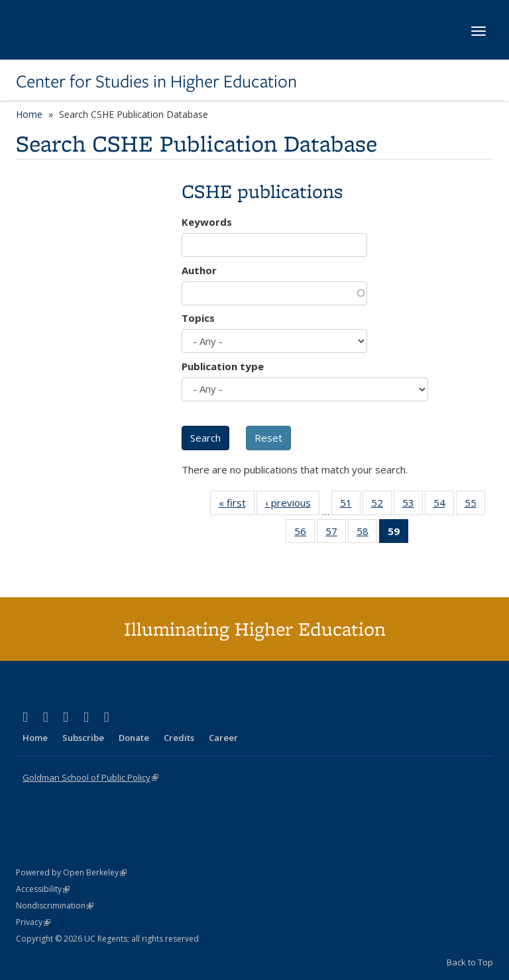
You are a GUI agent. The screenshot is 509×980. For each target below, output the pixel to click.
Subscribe (83, 738)
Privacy (33, 922)
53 (413, 505)
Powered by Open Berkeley (71, 872)
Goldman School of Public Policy (90, 777)
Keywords (207, 222)
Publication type (223, 366)
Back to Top (470, 962)
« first (237, 505)
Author (199, 270)
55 (475, 505)
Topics (198, 318)
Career (223, 738)
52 (381, 505)
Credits (179, 738)
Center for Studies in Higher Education (156, 81)
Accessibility (43, 889)
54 (444, 505)
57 (336, 534)
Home (29, 114)
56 (305, 534)
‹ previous (292, 505)
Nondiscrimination (55, 906)
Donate (134, 738)
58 (367, 534)
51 (350, 505)
